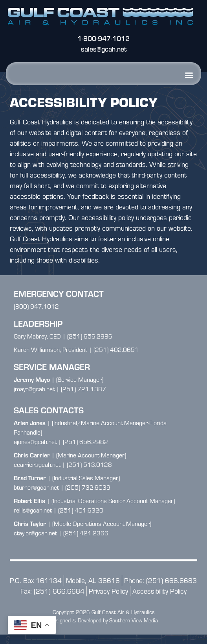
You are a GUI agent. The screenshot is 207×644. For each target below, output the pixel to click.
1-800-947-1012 (103, 38)
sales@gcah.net (104, 49)
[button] (189, 75)
